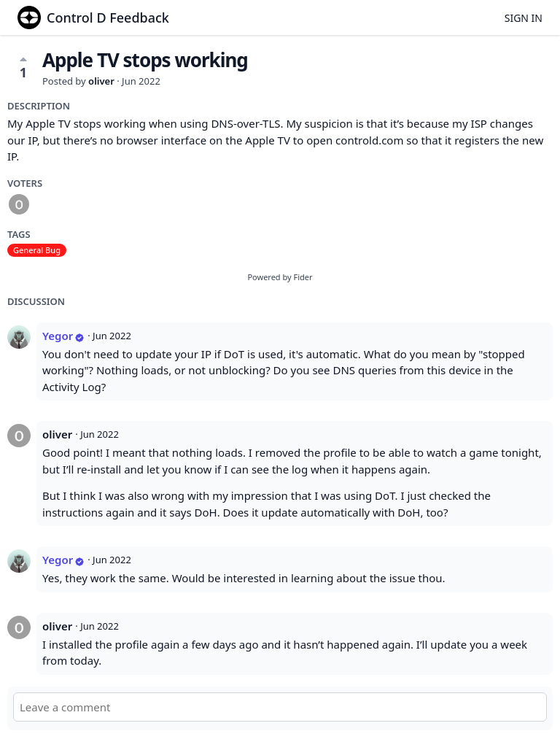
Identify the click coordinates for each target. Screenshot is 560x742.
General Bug (37, 250)
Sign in (524, 18)
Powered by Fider (280, 277)
